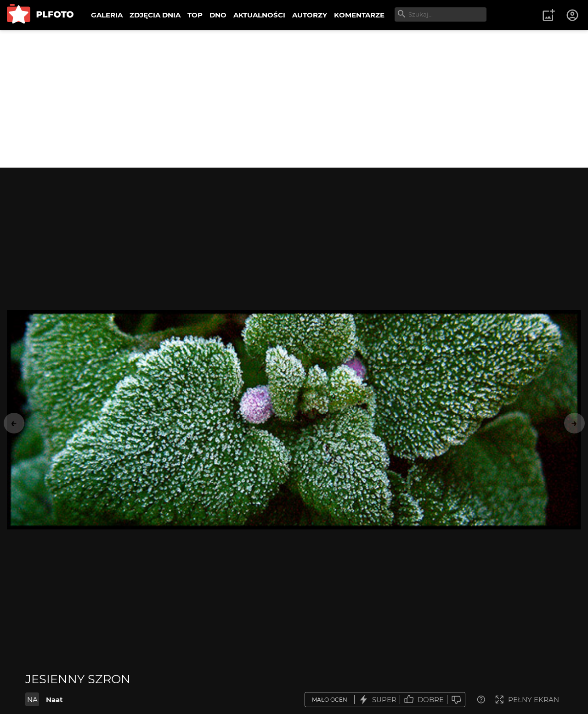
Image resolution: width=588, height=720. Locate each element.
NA (32, 700)
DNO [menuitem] (218, 15)
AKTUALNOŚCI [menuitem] (259, 15)
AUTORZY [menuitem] (310, 15)
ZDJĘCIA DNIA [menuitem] (155, 15)
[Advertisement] (294, 99)
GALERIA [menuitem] (107, 15)
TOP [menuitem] (195, 15)
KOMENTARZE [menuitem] (359, 15)
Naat (54, 700)
